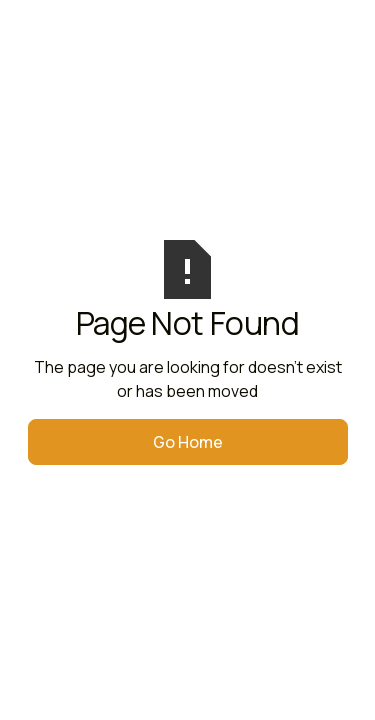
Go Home (188, 442)
